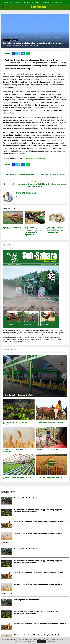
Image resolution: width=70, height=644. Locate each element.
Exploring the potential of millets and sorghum (12, 228)
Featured (15, 40)
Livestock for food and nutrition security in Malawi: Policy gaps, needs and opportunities (35, 185)
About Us (18, 3)
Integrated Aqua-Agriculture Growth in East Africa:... (18, 478)
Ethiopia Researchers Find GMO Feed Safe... (49, 423)
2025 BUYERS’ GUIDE (57, 3)
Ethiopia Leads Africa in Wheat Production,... (15, 451)
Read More (51, 642)
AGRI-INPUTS (7, 40)
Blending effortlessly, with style (19, 395)
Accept (41, 642)
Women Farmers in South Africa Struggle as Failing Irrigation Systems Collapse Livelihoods (38, 511)
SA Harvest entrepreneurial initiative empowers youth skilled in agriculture (33, 231)
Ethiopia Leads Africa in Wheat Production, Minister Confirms (38, 533)
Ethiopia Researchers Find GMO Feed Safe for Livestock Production (40, 521)
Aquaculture (35, 3)
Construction (45, 3)
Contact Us (26, 3)
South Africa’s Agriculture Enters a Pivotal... (49, 478)
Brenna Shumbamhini (12, 46)
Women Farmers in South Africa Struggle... (15, 423)
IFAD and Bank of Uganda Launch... (49, 450)
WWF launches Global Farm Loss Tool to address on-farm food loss (35, 175)
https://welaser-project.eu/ (35, 158)
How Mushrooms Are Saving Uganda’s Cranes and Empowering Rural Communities (57, 230)
